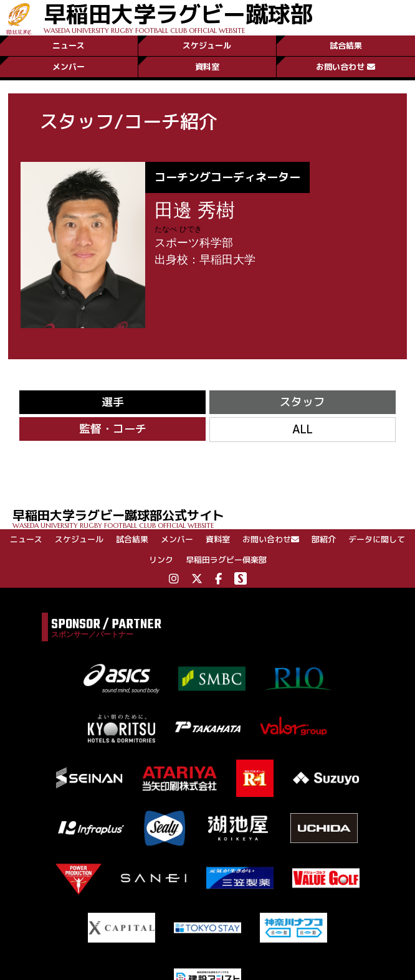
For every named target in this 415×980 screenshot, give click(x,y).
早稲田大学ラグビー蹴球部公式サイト (214, 518)
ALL (303, 429)
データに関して (377, 539)
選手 (113, 402)
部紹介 (324, 539)
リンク (161, 560)
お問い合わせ (346, 67)
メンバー (69, 67)
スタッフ (302, 402)
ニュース (69, 45)
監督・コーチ (113, 429)
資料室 (207, 67)
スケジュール (207, 45)
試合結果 (346, 45)
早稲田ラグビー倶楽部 (226, 560)
